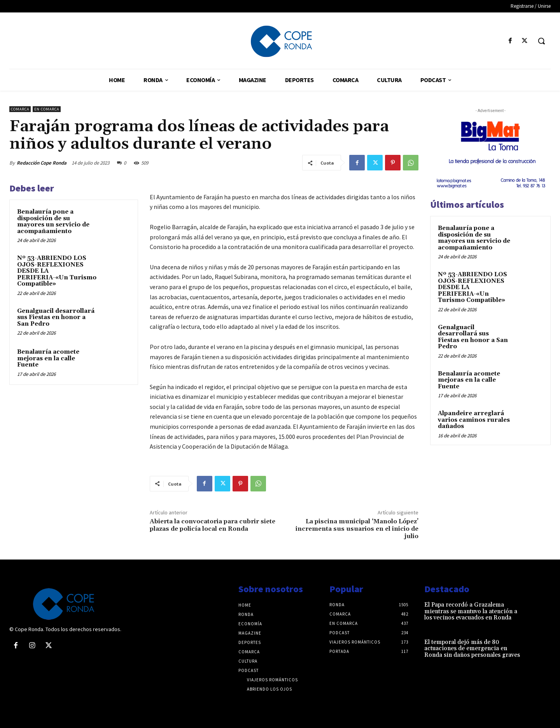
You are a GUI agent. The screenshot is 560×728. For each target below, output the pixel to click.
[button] (541, 41)
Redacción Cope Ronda (42, 163)
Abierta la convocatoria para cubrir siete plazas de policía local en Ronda (213, 525)
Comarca (20, 109)
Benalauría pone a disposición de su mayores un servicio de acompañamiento (53, 222)
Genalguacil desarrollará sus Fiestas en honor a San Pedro (56, 318)
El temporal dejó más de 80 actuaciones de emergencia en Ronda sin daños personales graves (472, 649)
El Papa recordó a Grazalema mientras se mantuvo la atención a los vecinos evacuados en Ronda (471, 611)
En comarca (47, 109)
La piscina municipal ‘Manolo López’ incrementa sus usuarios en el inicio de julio (357, 529)
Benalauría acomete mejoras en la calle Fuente (48, 358)
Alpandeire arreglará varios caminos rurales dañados (474, 420)
